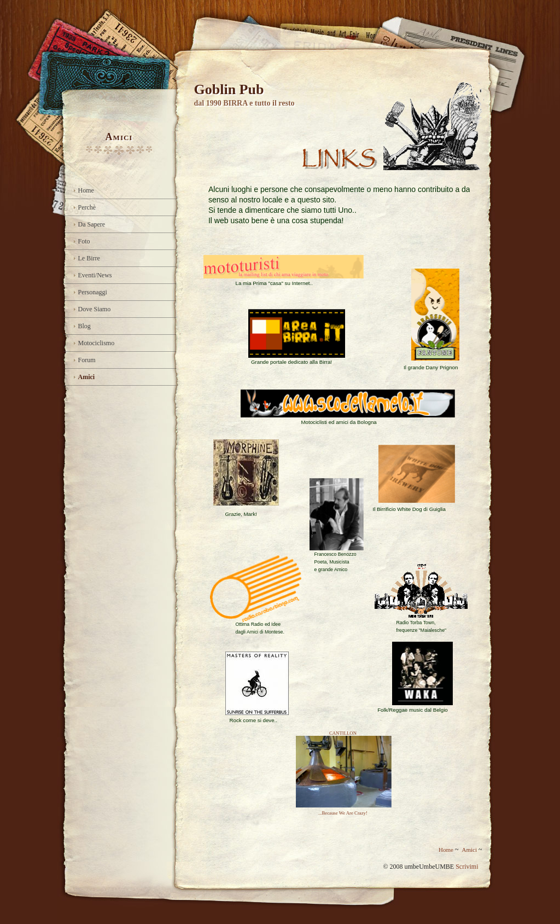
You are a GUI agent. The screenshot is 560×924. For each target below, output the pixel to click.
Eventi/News (95, 275)
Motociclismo (97, 343)
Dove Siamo (95, 309)
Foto (84, 241)
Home (86, 190)
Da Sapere (92, 224)
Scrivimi (467, 867)
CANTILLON (343, 733)
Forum (87, 360)
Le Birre (89, 258)
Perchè (87, 207)
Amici (87, 377)
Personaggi (93, 292)
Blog (84, 326)
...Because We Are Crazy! (343, 813)
